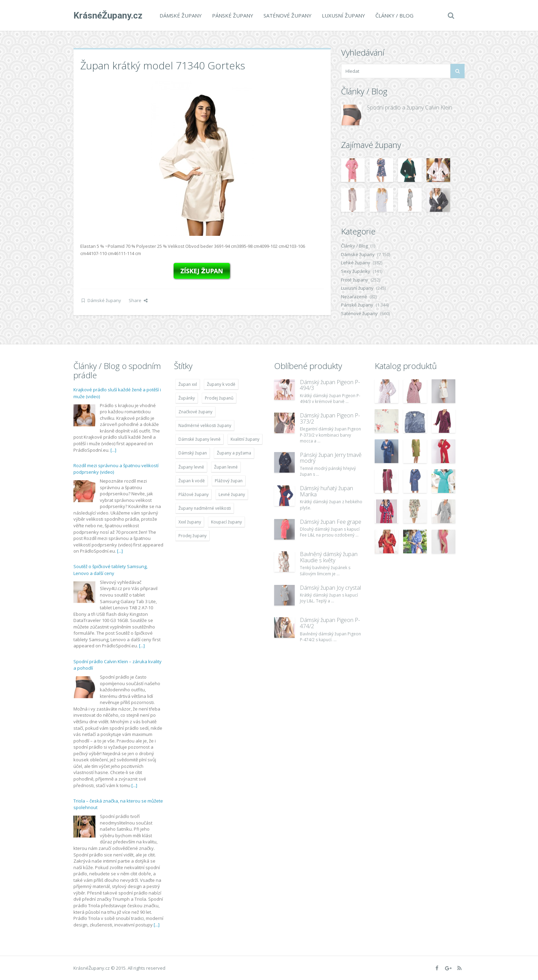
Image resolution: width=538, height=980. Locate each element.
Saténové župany (288, 15)
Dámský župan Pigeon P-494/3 (330, 385)
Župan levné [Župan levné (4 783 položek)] (226, 467)
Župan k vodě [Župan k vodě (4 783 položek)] (192, 481)
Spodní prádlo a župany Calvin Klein (410, 107)
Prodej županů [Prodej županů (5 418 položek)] (219, 398)
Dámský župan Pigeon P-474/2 (330, 623)
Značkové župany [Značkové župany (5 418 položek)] (195, 412)
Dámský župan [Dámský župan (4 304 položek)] (193, 453)
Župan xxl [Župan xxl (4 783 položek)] (188, 384)
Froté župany (355, 280)
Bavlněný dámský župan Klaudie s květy (329, 557)
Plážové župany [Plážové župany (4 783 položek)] (194, 494)
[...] (113, 450)
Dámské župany (181, 15)
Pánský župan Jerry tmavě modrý (331, 458)
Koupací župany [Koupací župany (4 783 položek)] (226, 522)
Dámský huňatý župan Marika (326, 491)
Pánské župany (233, 15)
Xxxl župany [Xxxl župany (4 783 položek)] (190, 522)
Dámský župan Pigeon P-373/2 (330, 418)
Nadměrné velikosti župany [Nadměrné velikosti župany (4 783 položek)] (205, 425)
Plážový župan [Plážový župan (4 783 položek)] (229, 481)
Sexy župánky (356, 271)
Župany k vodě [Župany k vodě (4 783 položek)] (221, 384)
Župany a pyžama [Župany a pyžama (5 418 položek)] (234, 453)
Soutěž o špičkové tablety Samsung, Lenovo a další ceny (110, 570)
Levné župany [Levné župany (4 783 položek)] (232, 494)
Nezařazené (354, 297)
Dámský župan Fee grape (331, 522)
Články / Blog (394, 15)
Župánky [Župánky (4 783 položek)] (187, 398)
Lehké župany (356, 263)
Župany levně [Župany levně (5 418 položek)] (191, 467)
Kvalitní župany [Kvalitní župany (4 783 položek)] (245, 439)
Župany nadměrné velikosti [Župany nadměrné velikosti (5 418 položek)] (205, 508)
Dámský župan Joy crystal (330, 588)
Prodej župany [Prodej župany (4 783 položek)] (192, 536)
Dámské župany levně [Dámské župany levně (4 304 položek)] (200, 439)
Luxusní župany (343, 15)
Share (138, 300)
